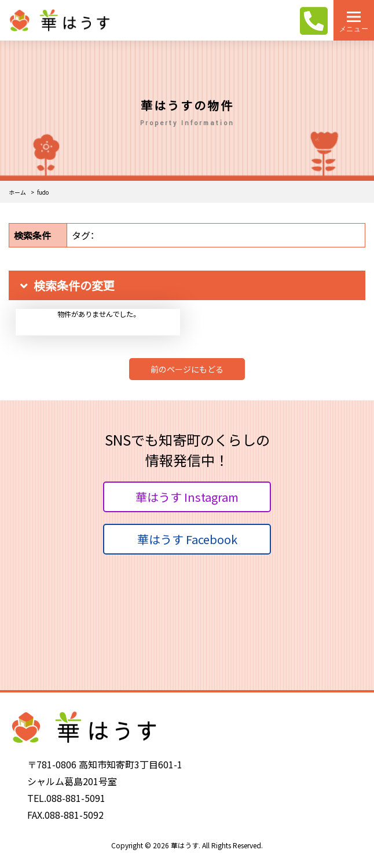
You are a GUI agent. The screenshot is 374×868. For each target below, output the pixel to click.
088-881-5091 (76, 798)
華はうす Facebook (187, 539)
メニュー (354, 29)
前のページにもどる (187, 369)
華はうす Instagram (187, 497)
